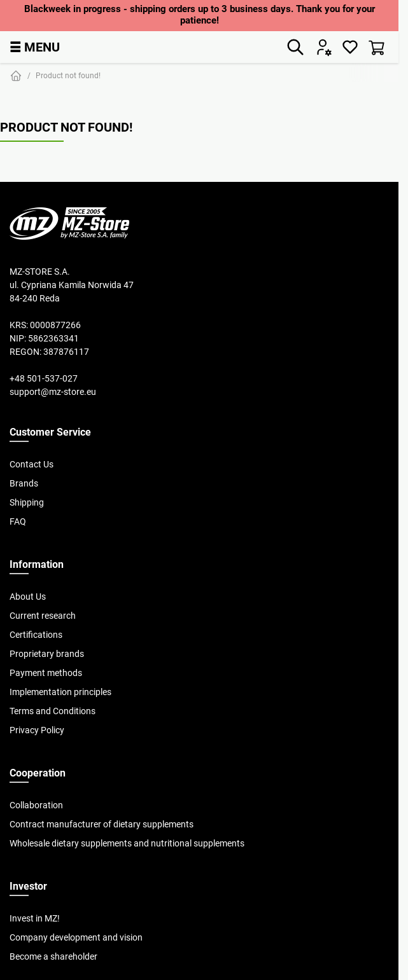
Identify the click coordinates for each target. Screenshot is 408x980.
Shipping (27, 502)
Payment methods (46, 673)
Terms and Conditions (53, 711)
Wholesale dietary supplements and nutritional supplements (127, 843)
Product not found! (68, 75)
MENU (35, 47)
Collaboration (36, 805)
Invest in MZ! (35, 918)
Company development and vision (76, 937)
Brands (24, 483)
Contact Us (32, 464)
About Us (28, 597)
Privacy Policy (37, 730)
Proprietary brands (47, 654)
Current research (43, 616)
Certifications (36, 635)
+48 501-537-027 (44, 378)
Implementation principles (60, 692)
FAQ (18, 521)
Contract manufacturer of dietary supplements (102, 824)
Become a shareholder (53, 956)
